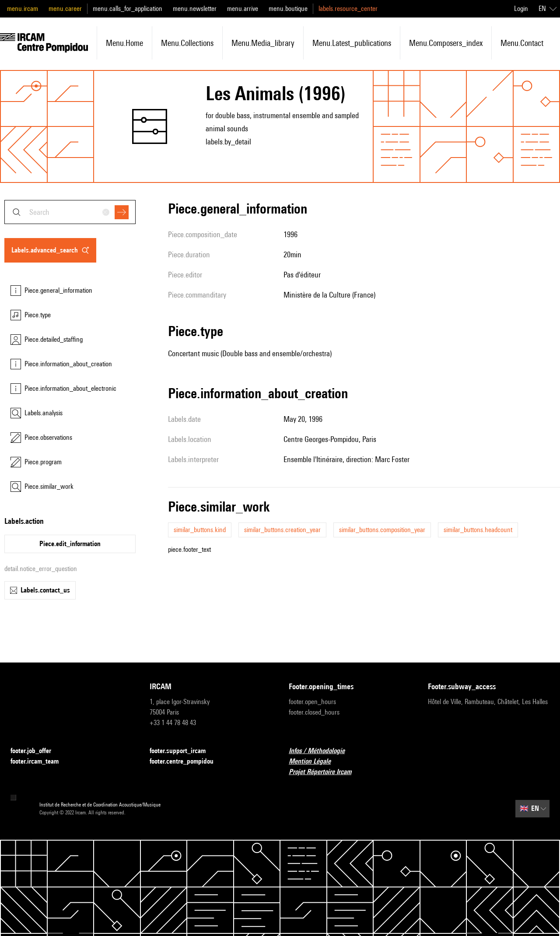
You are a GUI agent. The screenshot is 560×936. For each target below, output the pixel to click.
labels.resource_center (348, 9)
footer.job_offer (36, 751)
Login (521, 9)
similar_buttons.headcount (478, 530)
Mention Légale (315, 762)
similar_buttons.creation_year (282, 530)
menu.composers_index (446, 43)
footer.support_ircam (183, 751)
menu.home (124, 43)
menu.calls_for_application (128, 9)
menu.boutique (288, 9)
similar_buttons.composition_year (382, 530)
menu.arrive (243, 9)
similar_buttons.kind (200, 530)
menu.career (65, 9)
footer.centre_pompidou (187, 762)
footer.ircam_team (40, 762)
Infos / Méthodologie (322, 751)
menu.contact (522, 43)
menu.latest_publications (352, 43)
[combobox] (70, 212)
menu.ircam (23, 9)
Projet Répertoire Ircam (325, 772)
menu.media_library (263, 43)
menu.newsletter (195, 9)
